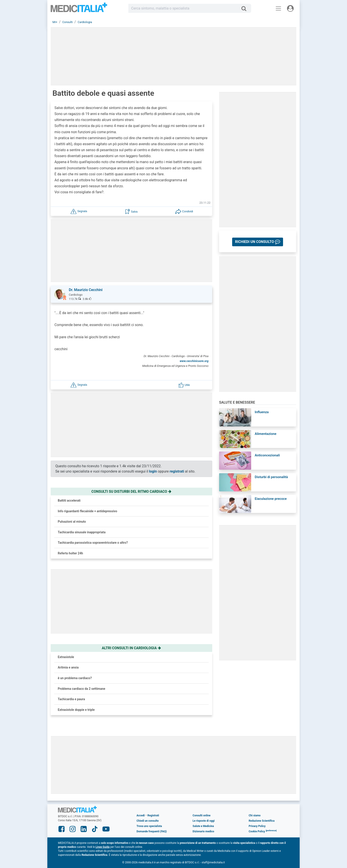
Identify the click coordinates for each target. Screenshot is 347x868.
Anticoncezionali (267, 455)
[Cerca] (246, 8)
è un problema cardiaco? (75, 678)
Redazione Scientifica (262, 821)
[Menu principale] (278, 8)
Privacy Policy (257, 826)
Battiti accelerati (69, 500)
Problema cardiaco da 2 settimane (82, 689)
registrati (177, 471)
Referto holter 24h (70, 553)
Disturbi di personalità (271, 477)
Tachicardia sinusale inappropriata (82, 532)
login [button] (153, 471)
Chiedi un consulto (148, 821)
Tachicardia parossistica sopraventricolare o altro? (93, 543)
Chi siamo (255, 815)
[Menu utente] (290, 8)
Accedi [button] (141, 815)
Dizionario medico (203, 831)
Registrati (153, 815)
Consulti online (201, 815)
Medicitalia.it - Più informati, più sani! (79, 9)
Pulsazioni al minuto (72, 522)
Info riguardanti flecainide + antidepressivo (87, 511)
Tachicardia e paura (71, 699)
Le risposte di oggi (203, 821)
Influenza (262, 412)
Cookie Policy (257, 831)
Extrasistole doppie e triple (76, 710)
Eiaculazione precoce (271, 499)
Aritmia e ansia (68, 667)
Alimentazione (266, 434)
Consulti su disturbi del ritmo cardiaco (131, 492)
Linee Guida (103, 847)
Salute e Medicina (203, 826)
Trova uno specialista (149, 826)
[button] (79, 211)
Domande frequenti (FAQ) (152, 831)
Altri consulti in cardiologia (131, 648)
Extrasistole (66, 657)
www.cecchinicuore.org (194, 361)
